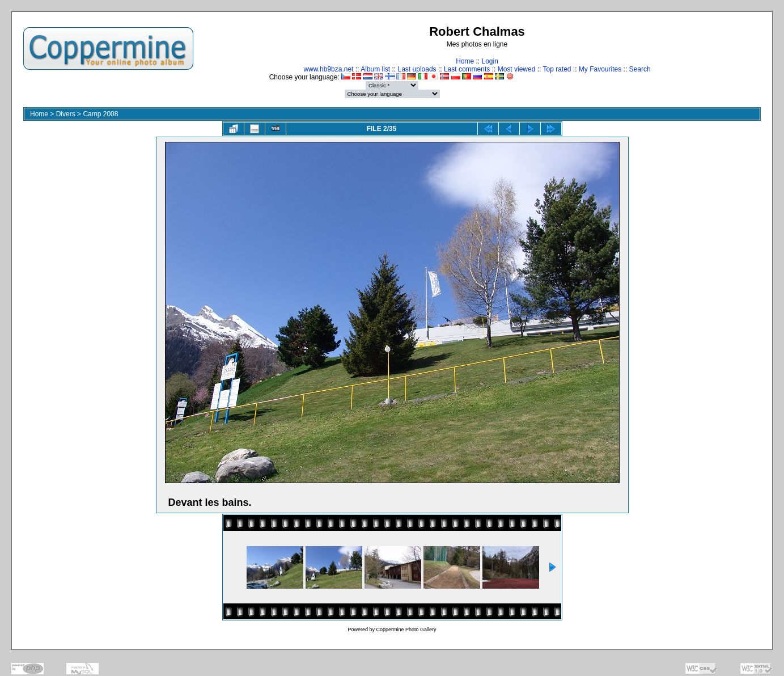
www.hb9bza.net (328, 69)
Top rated (557, 69)
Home (465, 61)
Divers (66, 114)
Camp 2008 (100, 114)
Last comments (467, 69)
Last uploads (417, 69)
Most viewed (517, 69)
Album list (375, 69)
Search (640, 69)
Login (490, 61)
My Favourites (600, 69)
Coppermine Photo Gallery (406, 629)
